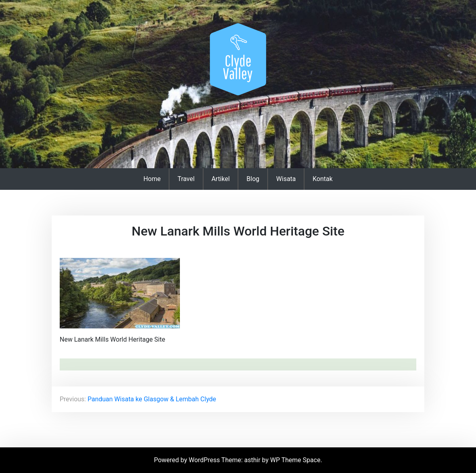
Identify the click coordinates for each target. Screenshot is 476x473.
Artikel (221, 179)
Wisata (286, 179)
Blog (253, 179)
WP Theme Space (295, 460)
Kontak (323, 179)
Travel (186, 179)
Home (152, 179)
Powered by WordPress (188, 460)
